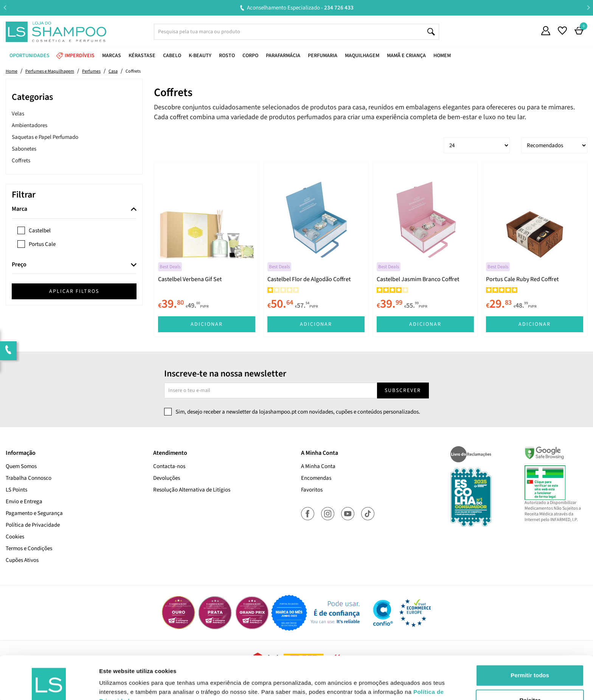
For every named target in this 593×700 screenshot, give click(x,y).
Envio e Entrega (24, 502)
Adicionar (207, 324)
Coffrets (21, 161)
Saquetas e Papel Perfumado (45, 137)
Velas (18, 114)
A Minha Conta (318, 466)
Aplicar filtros (74, 291)
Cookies (15, 537)
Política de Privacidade (33, 525)
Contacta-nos (169, 466)
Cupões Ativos (22, 560)
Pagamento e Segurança (34, 513)
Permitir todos (530, 639)
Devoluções (167, 478)
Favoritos (312, 490)
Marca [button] (19, 209)
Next (588, 7)
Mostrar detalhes (122, 685)
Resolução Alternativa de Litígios (192, 490)
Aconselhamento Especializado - (438, 8)
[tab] (74, 209)
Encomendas (316, 478)
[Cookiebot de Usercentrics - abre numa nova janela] (49, 685)
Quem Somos (21, 466)
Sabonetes (24, 149)
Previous (5, 7)
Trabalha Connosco (29, 478)
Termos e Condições (29, 548)
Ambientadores (29, 125)
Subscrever (403, 390)
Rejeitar (530, 663)
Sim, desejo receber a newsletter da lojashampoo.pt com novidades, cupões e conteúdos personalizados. (298, 412)
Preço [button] (19, 265)
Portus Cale (42, 244)
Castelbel (40, 231)
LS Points (16, 490)
